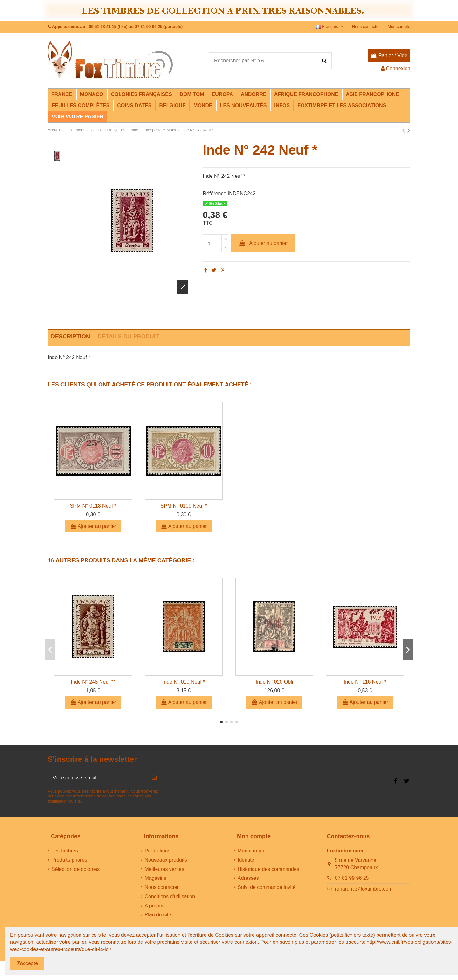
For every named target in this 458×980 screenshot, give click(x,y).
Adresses (248, 879)
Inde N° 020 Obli (274, 682)
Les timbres (65, 852)
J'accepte (27, 963)
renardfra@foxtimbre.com (364, 890)
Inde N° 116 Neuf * (365, 682)
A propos (155, 907)
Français (330, 27)
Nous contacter (367, 27)
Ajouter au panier (263, 243)
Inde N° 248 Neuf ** (93, 682)
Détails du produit (128, 337)
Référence (215, 194)
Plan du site (158, 916)
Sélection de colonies (76, 870)
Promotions (158, 852)
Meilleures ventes (165, 870)
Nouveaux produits (166, 861)
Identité (246, 861)
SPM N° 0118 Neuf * (93, 506)
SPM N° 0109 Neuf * (184, 506)
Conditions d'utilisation (170, 898)
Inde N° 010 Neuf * (184, 682)
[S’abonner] (154, 778)
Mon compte (399, 27)
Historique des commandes (268, 870)
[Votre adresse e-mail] (97, 778)
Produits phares (69, 861)
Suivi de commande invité (267, 889)
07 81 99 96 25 (352, 879)
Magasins (156, 879)
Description (70, 337)
